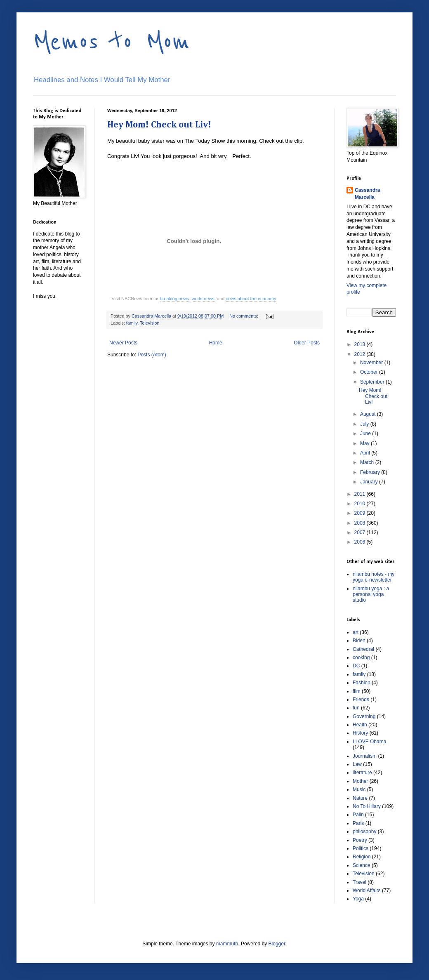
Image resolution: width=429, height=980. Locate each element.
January (370, 482)
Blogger (277, 944)
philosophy (364, 832)
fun (356, 708)
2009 (361, 513)
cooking (361, 657)
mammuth (227, 944)
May (365, 443)
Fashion (362, 683)
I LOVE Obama (369, 742)
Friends (361, 700)
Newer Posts (123, 343)
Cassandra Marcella (367, 194)
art (356, 632)
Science (362, 865)
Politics (361, 848)
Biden (359, 641)
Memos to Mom (111, 42)
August (369, 414)
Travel (359, 882)
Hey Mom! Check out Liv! (159, 125)
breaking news (175, 299)
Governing (364, 716)
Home (216, 343)
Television (150, 323)
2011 (361, 494)
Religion (362, 857)
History (360, 733)
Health (360, 725)
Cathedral (363, 649)
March (368, 462)
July (365, 424)
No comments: (244, 316)
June (366, 433)
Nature (360, 798)
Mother (360, 781)
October (370, 372)
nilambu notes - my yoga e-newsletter (374, 577)
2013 (361, 344)
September (373, 382)
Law (357, 764)
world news (203, 299)
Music (359, 789)
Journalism (365, 756)
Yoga (358, 899)
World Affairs (367, 890)
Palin (358, 815)
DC (356, 666)
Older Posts (307, 343)
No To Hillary (367, 806)
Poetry (360, 840)
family (132, 323)
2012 (361, 354)
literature (362, 773)
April (366, 453)
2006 (361, 542)
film (357, 691)
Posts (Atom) (152, 355)
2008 (361, 523)
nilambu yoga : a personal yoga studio (371, 595)
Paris (358, 823)
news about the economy (251, 299)
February (371, 472)
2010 (361, 504)
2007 (361, 532)
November (372, 363)
